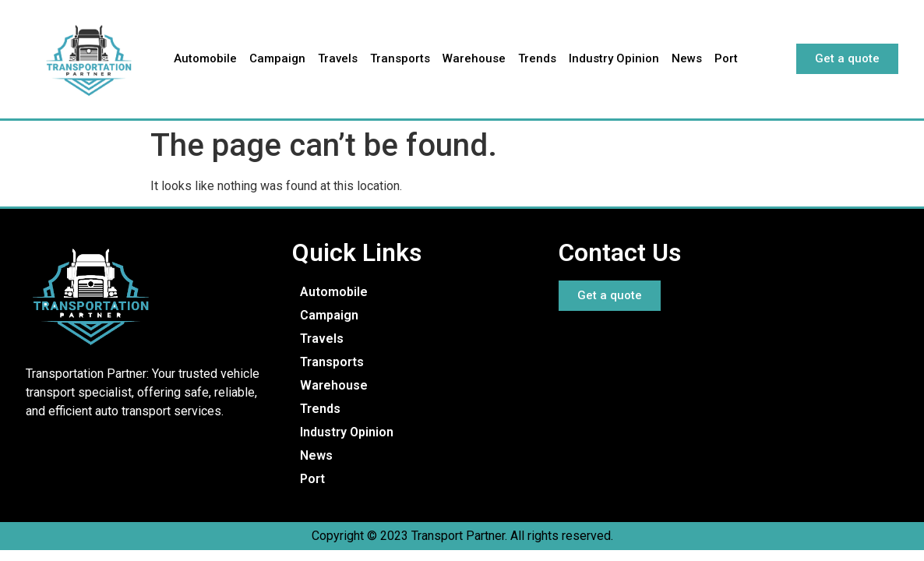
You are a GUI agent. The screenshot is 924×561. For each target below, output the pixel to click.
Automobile (205, 58)
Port (726, 58)
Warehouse (474, 58)
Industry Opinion (614, 58)
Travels (338, 58)
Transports (400, 58)
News (687, 58)
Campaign (277, 58)
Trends (537, 58)
